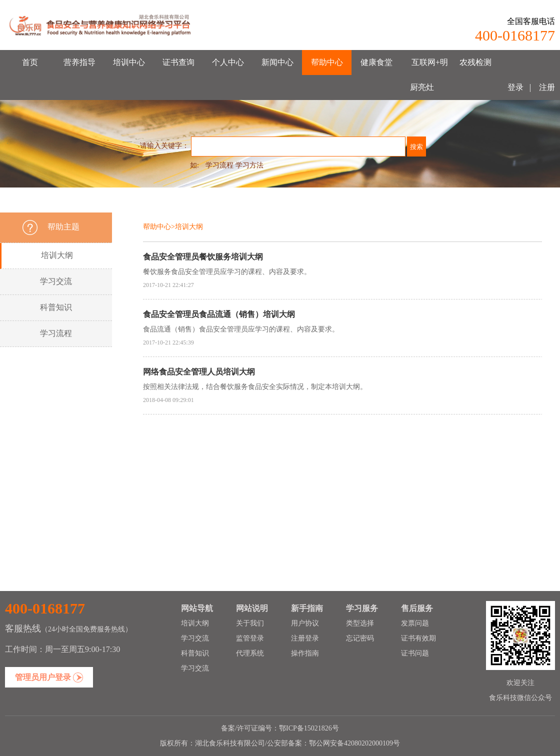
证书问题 (415, 653)
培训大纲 (57, 255)
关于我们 (250, 623)
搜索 (416, 147)
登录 (515, 87)
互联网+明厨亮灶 (429, 75)
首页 (30, 62)
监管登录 (250, 638)
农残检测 (475, 62)
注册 (546, 87)
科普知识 (56, 307)
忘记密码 (360, 638)
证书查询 (178, 62)
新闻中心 (277, 62)
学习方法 (249, 165)
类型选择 (360, 623)
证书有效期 (418, 638)
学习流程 (219, 165)
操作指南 (305, 653)
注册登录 (305, 638)
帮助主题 (63, 227)
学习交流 (56, 281)
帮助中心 (327, 62)
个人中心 (228, 62)
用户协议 (305, 623)
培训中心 (129, 62)
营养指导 (79, 62)
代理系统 (250, 653)
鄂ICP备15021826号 (309, 728)
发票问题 (415, 623)
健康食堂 (376, 62)
